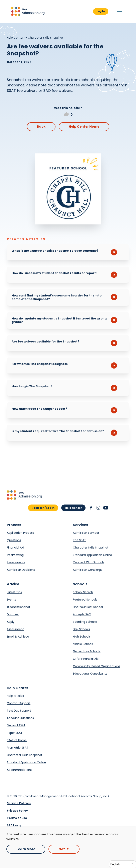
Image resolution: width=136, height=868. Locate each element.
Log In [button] (101, 11)
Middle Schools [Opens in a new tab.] (83, 644)
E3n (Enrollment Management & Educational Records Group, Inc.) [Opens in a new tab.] (63, 796)
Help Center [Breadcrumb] (15, 38)
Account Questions (20, 718)
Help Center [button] (73, 508)
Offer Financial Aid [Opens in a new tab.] (86, 659)
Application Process (20, 533)
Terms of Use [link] (17, 818)
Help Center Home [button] (84, 127)
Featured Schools (85, 600)
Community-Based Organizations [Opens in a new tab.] (97, 666)
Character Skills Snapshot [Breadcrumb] (46, 38)
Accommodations (20, 770)
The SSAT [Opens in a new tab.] (79, 540)
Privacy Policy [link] (17, 811)
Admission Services (86, 533)
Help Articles (15, 696)
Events (11, 600)
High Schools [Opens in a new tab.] (82, 637)
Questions (14, 540)
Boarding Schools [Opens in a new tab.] (85, 622)
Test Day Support (19, 711)
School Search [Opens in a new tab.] (83, 592)
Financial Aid (15, 548)
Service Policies (19, 803)
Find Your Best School (88, 607)
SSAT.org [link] (14, 825)
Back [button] (41, 127)
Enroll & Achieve (18, 637)
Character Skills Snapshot (91, 548)
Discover (13, 614)
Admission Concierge (88, 570)
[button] (28, 11)
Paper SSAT (15, 733)
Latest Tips (14, 592)
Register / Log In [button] (43, 508)
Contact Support (19, 703)
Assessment (15, 629)
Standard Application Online (92, 555)
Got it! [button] (64, 849)
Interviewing (15, 555)
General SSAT (16, 725)
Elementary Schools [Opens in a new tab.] (87, 651)
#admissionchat (19, 607)
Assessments (16, 562)
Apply (11, 622)
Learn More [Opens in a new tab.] (26, 849)
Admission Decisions (21, 570)
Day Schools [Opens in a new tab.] (81, 629)
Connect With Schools (89, 562)
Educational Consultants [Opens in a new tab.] (90, 674)
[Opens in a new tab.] (68, 189)
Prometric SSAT (18, 748)
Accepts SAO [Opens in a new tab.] (82, 614)
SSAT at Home (17, 740)
